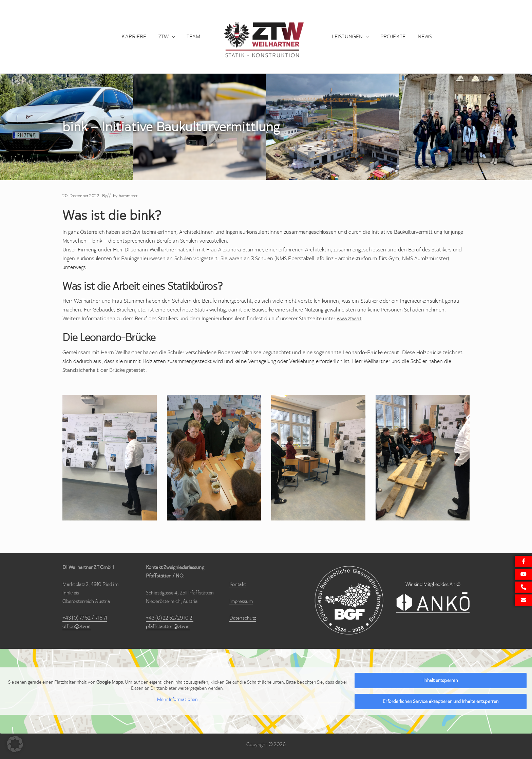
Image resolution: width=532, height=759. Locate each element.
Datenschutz (243, 618)
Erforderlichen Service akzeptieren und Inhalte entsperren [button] (441, 701)
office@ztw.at (77, 626)
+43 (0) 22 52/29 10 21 (170, 618)
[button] (15, 744)
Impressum (241, 601)
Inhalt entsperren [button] (441, 680)
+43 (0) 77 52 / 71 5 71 (85, 618)
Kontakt (238, 584)
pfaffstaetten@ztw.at (168, 626)
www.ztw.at (349, 318)
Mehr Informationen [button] (177, 700)
